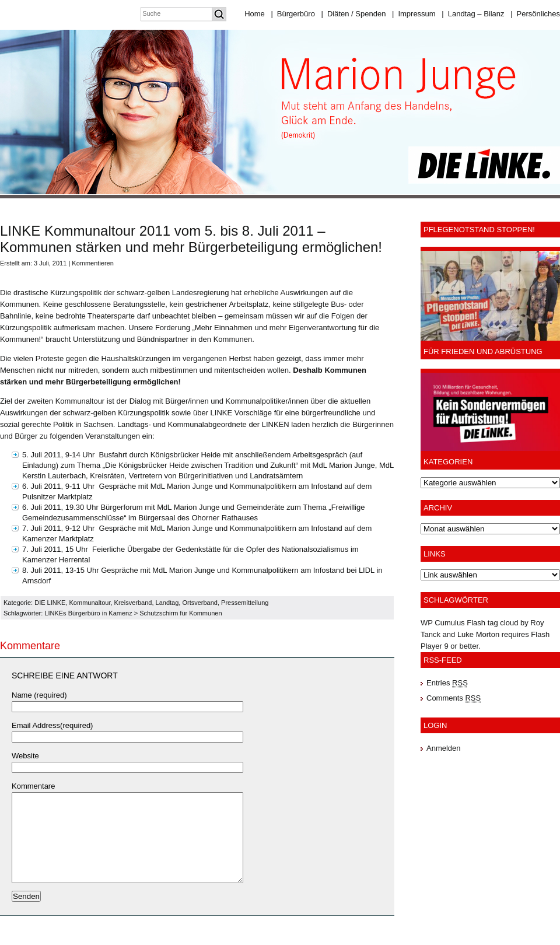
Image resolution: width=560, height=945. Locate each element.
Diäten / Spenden (354, 14)
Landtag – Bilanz (473, 14)
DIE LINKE (50, 603)
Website (25, 756)
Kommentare (33, 786)
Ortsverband (200, 603)
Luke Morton (478, 634)
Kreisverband (133, 603)
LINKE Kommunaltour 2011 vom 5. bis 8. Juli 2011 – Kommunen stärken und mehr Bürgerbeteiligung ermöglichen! (191, 239)
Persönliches (535, 14)
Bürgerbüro (293, 14)
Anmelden (444, 748)
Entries (447, 683)
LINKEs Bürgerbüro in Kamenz (88, 613)
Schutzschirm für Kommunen (181, 613)
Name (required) (39, 695)
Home (255, 14)
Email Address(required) (52, 725)
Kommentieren (93, 263)
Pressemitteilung (245, 603)
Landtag (167, 603)
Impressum (414, 14)
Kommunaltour (90, 603)
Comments (454, 698)
